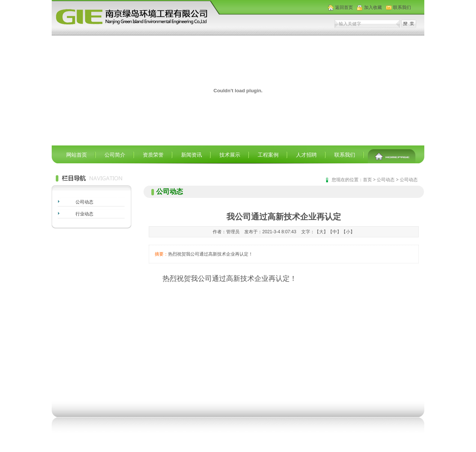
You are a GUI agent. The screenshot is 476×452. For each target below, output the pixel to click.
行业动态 (84, 214)
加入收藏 (373, 7)
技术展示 (230, 155)
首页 (367, 180)
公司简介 (115, 155)
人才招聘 (306, 155)
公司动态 (84, 202)
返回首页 (344, 7)
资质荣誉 (153, 155)
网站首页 (77, 155)
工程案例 (268, 155)
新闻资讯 (192, 155)
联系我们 (402, 7)
